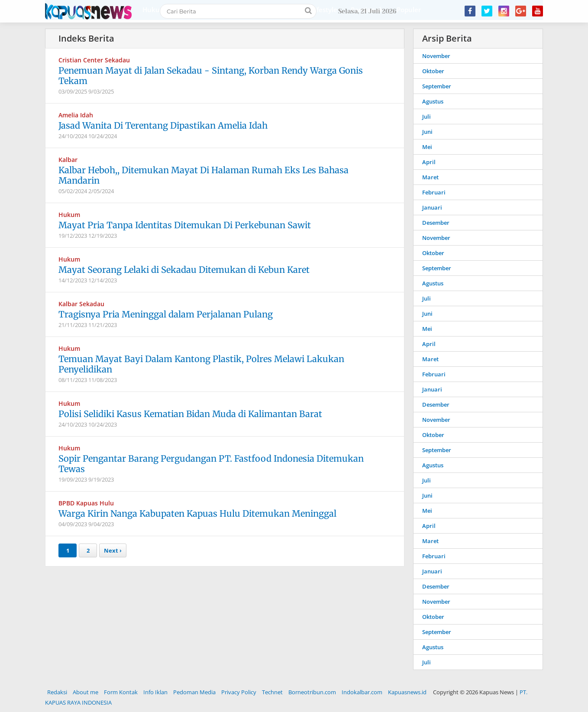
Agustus (433, 101)
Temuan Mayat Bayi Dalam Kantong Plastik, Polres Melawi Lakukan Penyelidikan (201, 364)
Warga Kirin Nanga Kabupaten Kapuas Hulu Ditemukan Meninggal (197, 513)
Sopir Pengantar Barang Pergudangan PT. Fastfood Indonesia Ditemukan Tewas (211, 464)
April (429, 162)
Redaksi (57, 692)
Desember (436, 223)
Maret (430, 177)
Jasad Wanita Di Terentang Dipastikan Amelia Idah (163, 125)
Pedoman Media (194, 692)
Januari (432, 207)
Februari (434, 192)
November (436, 56)
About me (86, 692)
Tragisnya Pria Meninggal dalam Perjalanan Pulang (166, 314)
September (437, 86)
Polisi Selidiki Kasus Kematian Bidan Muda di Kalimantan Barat (190, 414)
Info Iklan (155, 692)
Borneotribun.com (312, 692)
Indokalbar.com (362, 692)
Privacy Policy (239, 692)
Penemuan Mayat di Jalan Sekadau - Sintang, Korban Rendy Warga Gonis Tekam (211, 76)
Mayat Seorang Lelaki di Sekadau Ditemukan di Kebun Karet (184, 270)
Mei (427, 147)
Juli (426, 117)
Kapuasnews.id (407, 692)
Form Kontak (121, 692)
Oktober (433, 71)
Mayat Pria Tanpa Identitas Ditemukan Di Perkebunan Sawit (185, 225)
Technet (272, 692)
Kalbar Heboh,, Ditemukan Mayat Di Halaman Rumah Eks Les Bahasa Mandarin (204, 175)
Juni (427, 132)
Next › (113, 550)
